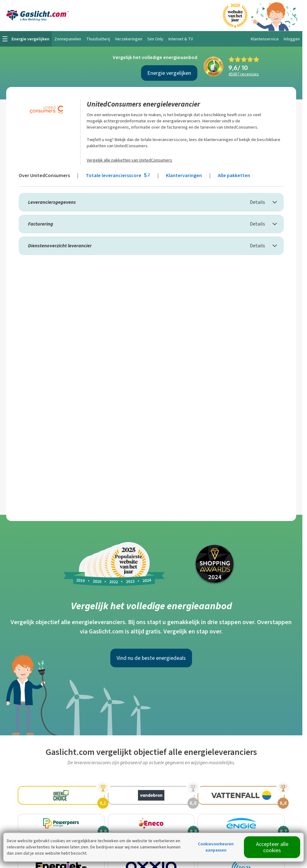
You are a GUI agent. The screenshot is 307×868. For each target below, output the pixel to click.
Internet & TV (181, 39)
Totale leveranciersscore (118, 175)
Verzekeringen (129, 39)
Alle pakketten (234, 175)
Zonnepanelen (68, 39)
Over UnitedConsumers (44, 175)
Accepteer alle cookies (272, 847)
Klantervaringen (184, 175)
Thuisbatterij (98, 39)
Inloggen (292, 39)
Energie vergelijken (169, 73)
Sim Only (155, 39)
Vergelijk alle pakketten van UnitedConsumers (129, 160)
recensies (244, 74)
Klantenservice (265, 39)
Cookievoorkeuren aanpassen (216, 847)
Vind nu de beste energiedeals (151, 658)
